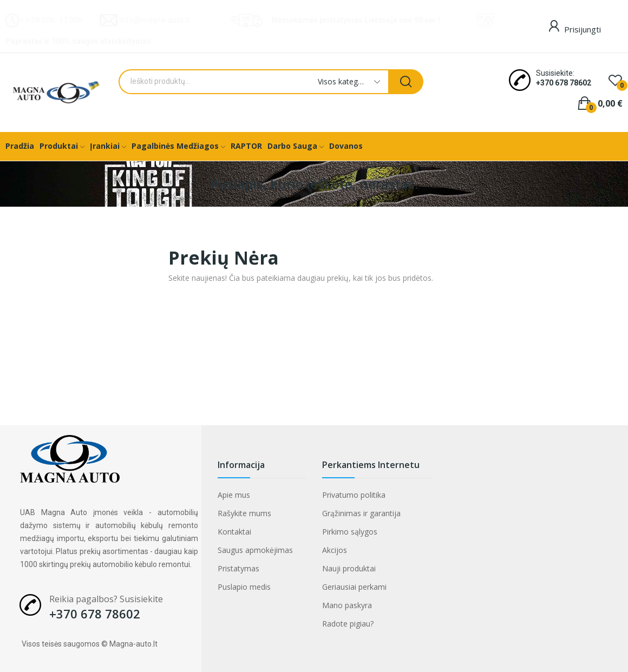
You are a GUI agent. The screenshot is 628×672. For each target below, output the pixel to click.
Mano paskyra (347, 605)
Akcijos (335, 550)
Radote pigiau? (348, 624)
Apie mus (234, 495)
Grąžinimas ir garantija (361, 513)
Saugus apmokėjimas (255, 550)
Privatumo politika (354, 495)
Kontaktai (234, 532)
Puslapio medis (244, 587)
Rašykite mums (244, 513)
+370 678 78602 (564, 83)
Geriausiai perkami (354, 587)
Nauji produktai (349, 568)
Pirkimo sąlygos (350, 532)
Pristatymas (238, 568)
